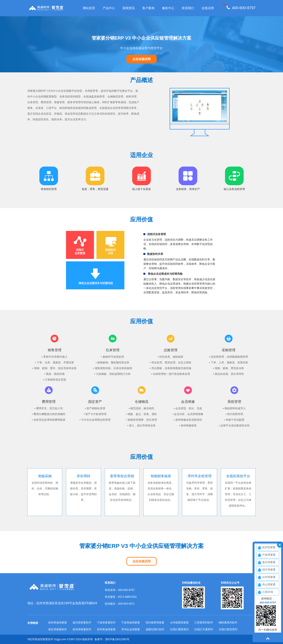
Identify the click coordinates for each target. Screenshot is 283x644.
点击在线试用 (141, 59)
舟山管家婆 (269, 584)
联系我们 (188, 8)
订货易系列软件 (204, 622)
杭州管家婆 (269, 547)
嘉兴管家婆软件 (82, 622)
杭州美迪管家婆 (58, 622)
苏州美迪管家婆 (106, 629)
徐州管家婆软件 (82, 629)
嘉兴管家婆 (269, 562)
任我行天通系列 (204, 629)
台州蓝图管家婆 (179, 622)
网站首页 (89, 8)
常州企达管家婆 (131, 629)
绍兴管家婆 (269, 570)
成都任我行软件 (155, 629)
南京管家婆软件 (58, 629)
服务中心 (168, 8)
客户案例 (148, 8)
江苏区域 (268, 592)
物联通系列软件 (228, 622)
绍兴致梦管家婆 (155, 622)
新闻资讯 (129, 8)
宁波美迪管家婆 (131, 622)
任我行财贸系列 (228, 629)
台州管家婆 (269, 577)
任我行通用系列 (179, 629)
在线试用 (208, 8)
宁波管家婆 (269, 555)
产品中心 (109, 8)
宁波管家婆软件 (106, 622)
